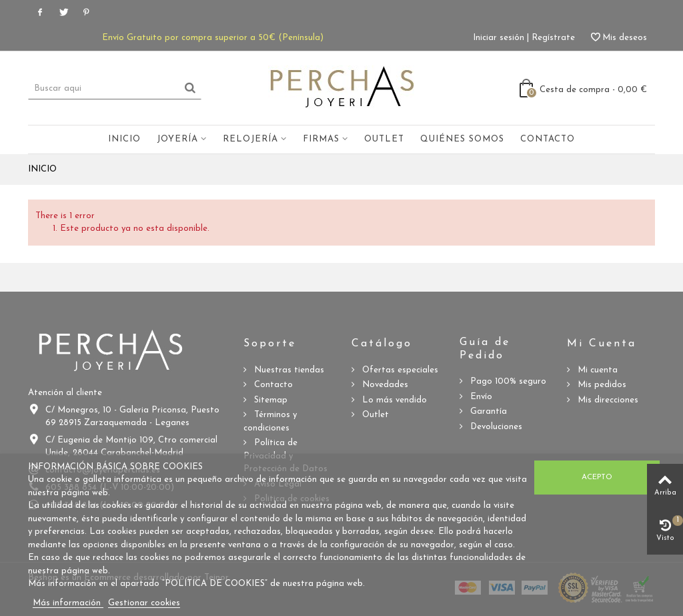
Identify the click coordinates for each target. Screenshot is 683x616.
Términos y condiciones (270, 421)
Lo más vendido (393, 400)
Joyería (177, 139)
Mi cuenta (596, 370)
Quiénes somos (462, 139)
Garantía (487, 411)
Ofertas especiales (399, 370)
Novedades (384, 385)
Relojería (250, 139)
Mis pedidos (601, 385)
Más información (68, 603)
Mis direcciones (607, 400)
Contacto (548, 139)
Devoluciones (495, 427)
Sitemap (269, 400)
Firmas (321, 139)
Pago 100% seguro (507, 381)
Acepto (597, 477)
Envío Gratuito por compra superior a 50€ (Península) (213, 38)
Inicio (124, 139)
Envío (480, 397)
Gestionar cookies (144, 603)
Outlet (384, 139)
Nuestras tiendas (288, 370)
